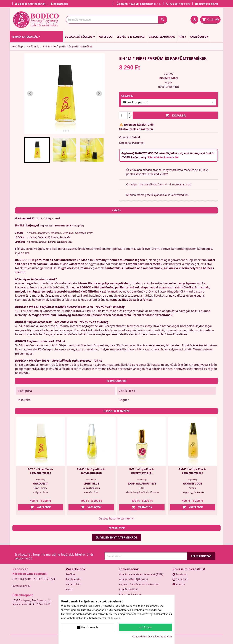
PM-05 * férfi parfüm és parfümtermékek (91, 471)
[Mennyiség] (123, 115)
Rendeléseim (74, 579)
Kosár (69, 589)
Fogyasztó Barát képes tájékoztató (139, 584)
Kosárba (175, 116)
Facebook (180, 574)
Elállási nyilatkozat (130, 594)
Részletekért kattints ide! (164, 157)
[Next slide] (99, 93)
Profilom (71, 574)
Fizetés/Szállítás (129, 589)
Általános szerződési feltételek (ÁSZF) (141, 574)
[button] (37, 150)
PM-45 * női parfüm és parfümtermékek (193, 471)
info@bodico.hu (22, 586)
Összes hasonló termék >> (116, 518)
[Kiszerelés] (169, 102)
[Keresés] (116, 20)
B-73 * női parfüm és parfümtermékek (40, 471)
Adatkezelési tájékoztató (133, 579)
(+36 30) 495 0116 (23, 579)
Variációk (40, 507)
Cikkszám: (125, 137)
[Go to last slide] (30, 93)
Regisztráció (73, 584)
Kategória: (125, 143)
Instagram (180, 579)
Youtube (179, 584)
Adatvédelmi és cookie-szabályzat (152, 636)
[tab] (61, 131)
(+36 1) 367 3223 (45, 579)
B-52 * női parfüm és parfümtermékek (142, 471)
